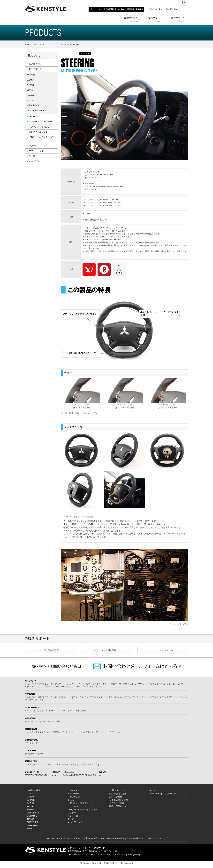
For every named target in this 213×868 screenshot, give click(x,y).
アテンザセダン (116, 697)
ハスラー (56, 721)
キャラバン (45, 732)
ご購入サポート (117, 790)
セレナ (105, 732)
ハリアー (181, 684)
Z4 (100, 775)
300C (54, 775)
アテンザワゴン (133, 697)
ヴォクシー (104, 684)
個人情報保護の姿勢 (116, 838)
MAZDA (30, 797)
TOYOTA (31, 794)
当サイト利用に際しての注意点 (140, 838)
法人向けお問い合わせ (95, 838)
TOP (27, 44)
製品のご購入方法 (118, 794)
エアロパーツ (35, 64)
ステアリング (51, 44)
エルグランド (31, 732)
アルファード (46, 684)
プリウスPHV (74, 686)
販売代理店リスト (118, 806)
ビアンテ (154, 697)
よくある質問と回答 (107, 650)
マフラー (33, 146)
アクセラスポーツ (63, 697)
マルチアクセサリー (38, 161)
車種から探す (34, 790)
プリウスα (87, 686)
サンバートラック (78, 710)
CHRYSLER (32, 822)
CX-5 (34, 697)
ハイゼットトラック (88, 764)
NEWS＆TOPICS (54, 838)
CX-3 (27, 697)
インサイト (30, 743)
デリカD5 (30, 754)
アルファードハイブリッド (67, 684)
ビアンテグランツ (168, 697)
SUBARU (31, 800)
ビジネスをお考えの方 (74, 838)
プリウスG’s (60, 686)
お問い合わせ (116, 797)
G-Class (67, 775)
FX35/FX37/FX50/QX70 (36, 775)
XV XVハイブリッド (34, 710)
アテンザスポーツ (98, 697)
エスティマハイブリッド (135, 684)
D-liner (32, 116)
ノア (160, 684)
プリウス (48, 686)
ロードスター (35, 700)
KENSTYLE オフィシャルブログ (164, 794)
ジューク (75, 732)
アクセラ (49, 697)
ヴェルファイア (89, 684)
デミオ (145, 697)
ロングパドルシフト (38, 132)
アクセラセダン (81, 697)
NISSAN (30, 806)
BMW (29, 829)
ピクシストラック (33, 686)
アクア (35, 684)
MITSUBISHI (33, 813)
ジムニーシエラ (32, 721)
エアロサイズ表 (117, 803)
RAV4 (28, 684)
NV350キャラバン (60, 732)
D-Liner (71, 800)
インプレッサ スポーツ (57, 710)
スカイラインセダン (90, 732)
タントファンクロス (43, 764)
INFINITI (31, 819)
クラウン (152, 684)
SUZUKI (30, 803)
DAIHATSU (32, 816)
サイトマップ (162, 838)
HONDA (30, 809)
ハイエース (170, 684)
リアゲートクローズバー (40, 122)
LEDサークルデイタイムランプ (82, 809)
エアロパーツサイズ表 (163, 650)
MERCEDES (33, 825)
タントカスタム (69, 764)
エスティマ (116, 684)
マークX (97, 686)
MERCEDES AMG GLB (84, 775)
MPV (40, 697)
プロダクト (37, 44)
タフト (28, 764)
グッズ (32, 156)
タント (57, 764)
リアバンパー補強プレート (41, 127)
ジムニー (46, 721)
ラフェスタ (115, 732)
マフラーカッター (37, 151)
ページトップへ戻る (179, 624)
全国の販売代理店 (50, 650)
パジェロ (40, 754)
